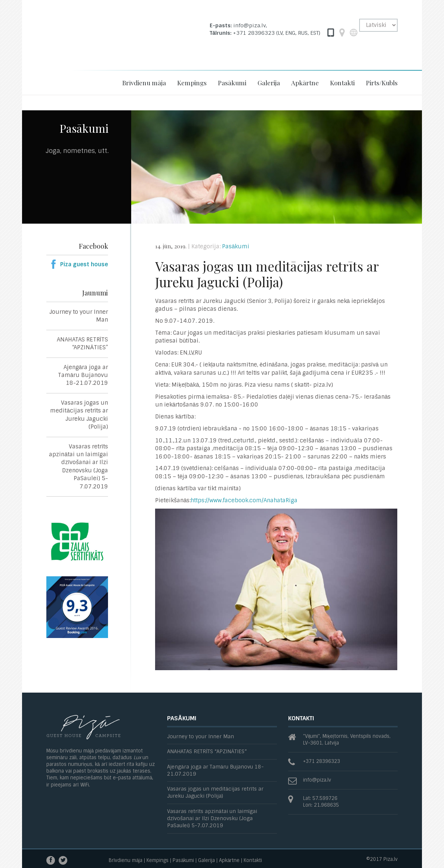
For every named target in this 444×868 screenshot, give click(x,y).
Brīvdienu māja (144, 83)
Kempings (192, 83)
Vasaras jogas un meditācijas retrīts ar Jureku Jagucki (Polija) (79, 415)
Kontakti (342, 83)
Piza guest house (84, 264)
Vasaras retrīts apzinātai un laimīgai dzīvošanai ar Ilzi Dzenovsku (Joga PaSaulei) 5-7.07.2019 (78, 467)
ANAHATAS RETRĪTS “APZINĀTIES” (82, 343)
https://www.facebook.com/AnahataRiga (244, 500)
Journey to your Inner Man (79, 316)
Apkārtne (305, 83)
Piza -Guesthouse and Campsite (93, 42)
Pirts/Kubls (382, 83)
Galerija (269, 83)
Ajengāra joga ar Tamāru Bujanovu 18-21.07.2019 (83, 375)
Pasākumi (232, 83)
